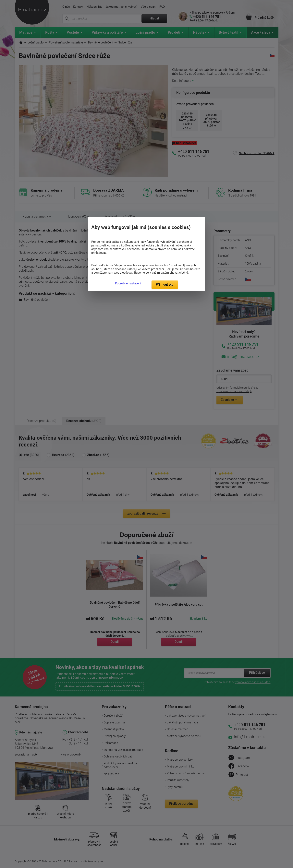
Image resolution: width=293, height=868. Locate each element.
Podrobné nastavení (128, 283)
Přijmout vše (165, 285)
